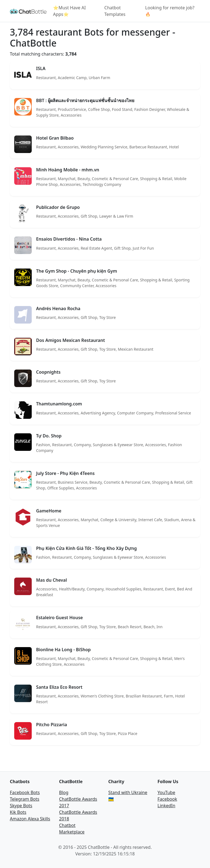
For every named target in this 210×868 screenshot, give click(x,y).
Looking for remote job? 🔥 (170, 11)
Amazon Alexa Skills (30, 819)
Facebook (167, 799)
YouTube (166, 792)
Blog (64, 792)
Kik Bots (18, 812)
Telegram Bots (25, 799)
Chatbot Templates (115, 11)
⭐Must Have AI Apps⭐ (69, 11)
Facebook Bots (25, 792)
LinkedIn (166, 806)
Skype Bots (21, 806)
